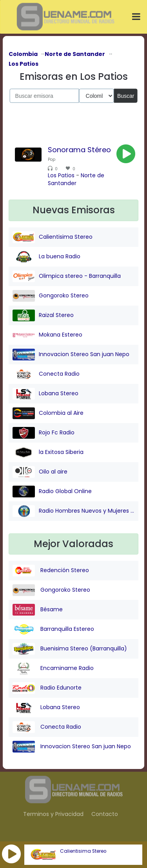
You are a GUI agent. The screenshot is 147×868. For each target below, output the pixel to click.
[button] (11, 854)
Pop (52, 159)
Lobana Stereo (45, 394)
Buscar (126, 95)
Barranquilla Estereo (53, 629)
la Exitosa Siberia (48, 452)
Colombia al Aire (48, 413)
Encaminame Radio (53, 668)
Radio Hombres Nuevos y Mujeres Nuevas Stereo (73, 511)
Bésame (38, 610)
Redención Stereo (51, 571)
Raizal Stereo (43, 315)
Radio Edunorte (47, 688)
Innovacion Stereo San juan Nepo (71, 355)
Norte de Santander (76, 179)
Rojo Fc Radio (44, 433)
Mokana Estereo (47, 335)
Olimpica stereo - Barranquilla (67, 276)
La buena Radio (46, 257)
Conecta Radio (46, 374)
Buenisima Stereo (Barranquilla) (70, 649)
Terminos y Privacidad (53, 814)
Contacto (105, 814)
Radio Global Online (52, 492)
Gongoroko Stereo (51, 296)
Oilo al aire (40, 472)
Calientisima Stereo (83, 851)
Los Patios (61, 175)
